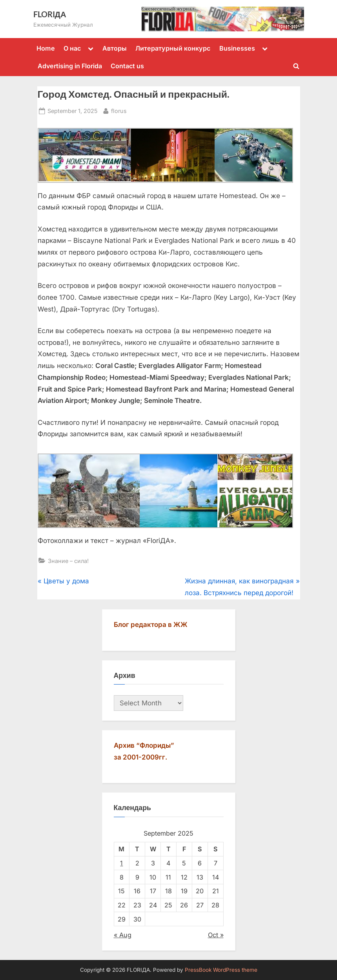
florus (119, 110)
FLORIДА (50, 14)
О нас (72, 48)
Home (46, 48)
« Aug (123, 935)
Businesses (237, 48)
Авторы (115, 48)
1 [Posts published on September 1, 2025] (121, 863)
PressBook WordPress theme (221, 970)
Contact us (127, 66)
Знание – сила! (68, 561)
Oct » (216, 935)
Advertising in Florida (70, 66)
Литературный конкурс (173, 48)
